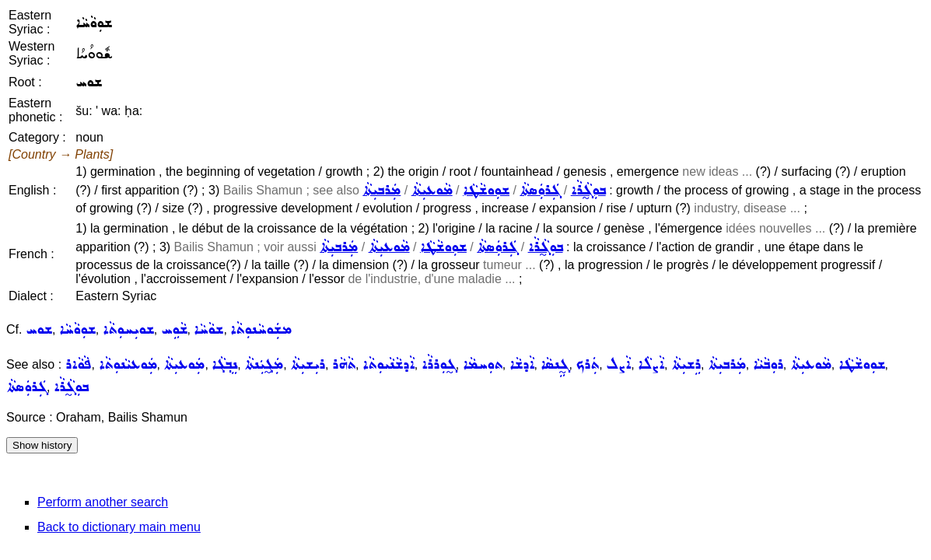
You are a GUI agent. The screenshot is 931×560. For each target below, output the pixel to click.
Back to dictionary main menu (119, 527)
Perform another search (103, 502)
